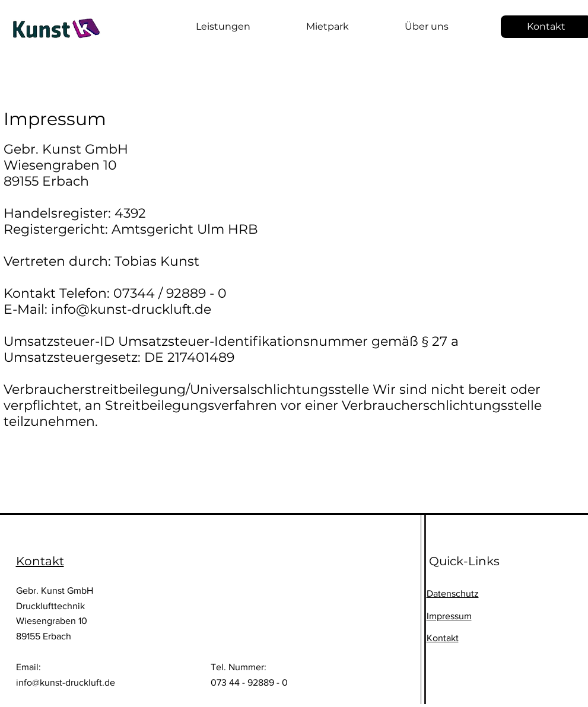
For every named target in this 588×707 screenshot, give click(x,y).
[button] (204, 27)
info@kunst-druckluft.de (66, 682)
